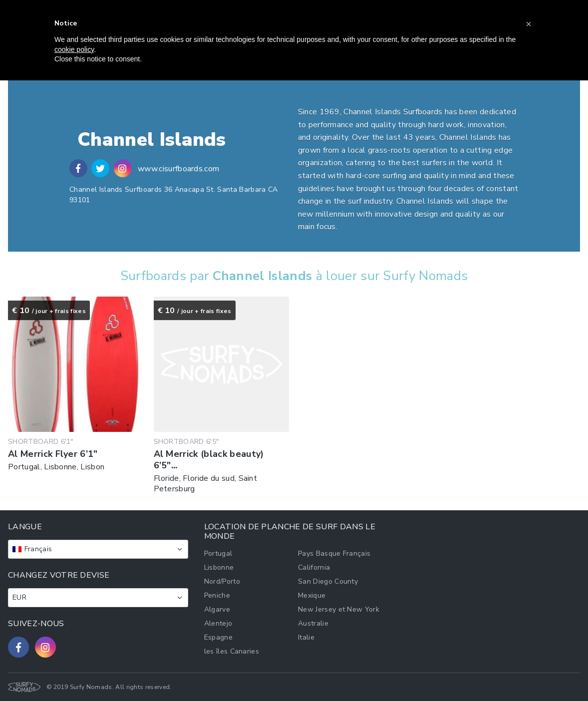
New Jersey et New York (339, 609)
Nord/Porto (222, 581)
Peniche (217, 595)
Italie (306, 637)
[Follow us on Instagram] (45, 647)
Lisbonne (219, 567)
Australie (313, 623)
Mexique (312, 595)
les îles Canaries (232, 651)
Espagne (218, 637)
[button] (529, 24)
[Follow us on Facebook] (18, 647)
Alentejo (218, 623)
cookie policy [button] (74, 49)
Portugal (218, 553)
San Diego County (328, 581)
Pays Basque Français (334, 553)
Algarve (217, 609)
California (314, 567)
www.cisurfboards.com (178, 169)
